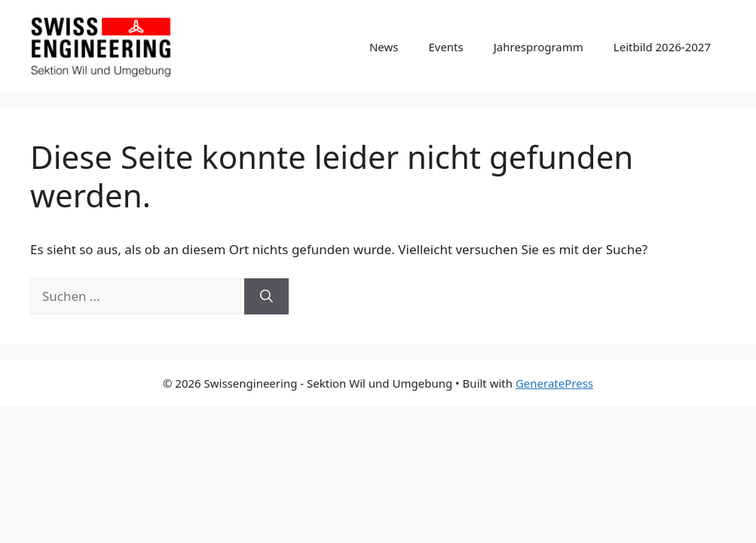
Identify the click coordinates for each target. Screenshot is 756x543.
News (384, 47)
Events (445, 47)
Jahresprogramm (539, 47)
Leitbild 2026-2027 (662, 47)
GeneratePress (554, 383)
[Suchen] (266, 296)
